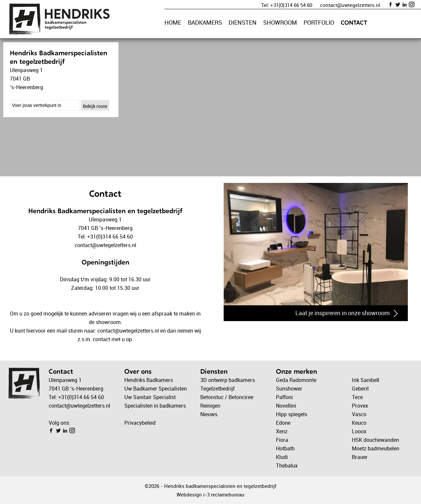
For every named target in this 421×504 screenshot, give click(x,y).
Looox (359, 431)
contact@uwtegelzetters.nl (350, 5)
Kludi (282, 457)
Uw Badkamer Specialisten (156, 389)
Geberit (360, 389)
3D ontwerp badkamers (228, 380)
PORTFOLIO (319, 22)
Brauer (360, 457)
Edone (283, 423)
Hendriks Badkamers (149, 380)
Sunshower (289, 389)
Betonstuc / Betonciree (227, 397)
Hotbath (285, 448)
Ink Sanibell (366, 380)
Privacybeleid (140, 423)
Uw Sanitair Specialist (150, 397)
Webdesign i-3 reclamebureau (210, 494)
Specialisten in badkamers (155, 406)
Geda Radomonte (296, 380)
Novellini (286, 406)
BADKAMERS (205, 22)
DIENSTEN (243, 22)
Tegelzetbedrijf (217, 389)
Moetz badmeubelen (376, 448)
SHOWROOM (280, 22)
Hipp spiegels (292, 414)
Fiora (282, 440)
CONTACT (354, 23)
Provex (360, 406)
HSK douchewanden (375, 440)
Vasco (359, 414)
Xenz (282, 431)
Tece (357, 397)
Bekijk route (95, 106)
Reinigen (210, 406)
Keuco (359, 423)
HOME (173, 22)
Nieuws (209, 414)
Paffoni (284, 397)
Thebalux (287, 466)
